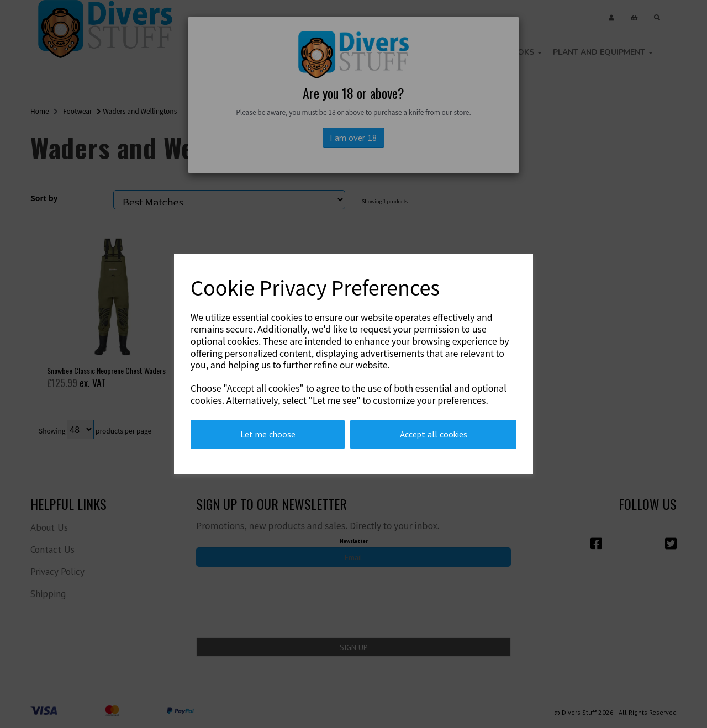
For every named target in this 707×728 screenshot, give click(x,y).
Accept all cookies (434, 434)
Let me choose (268, 434)
